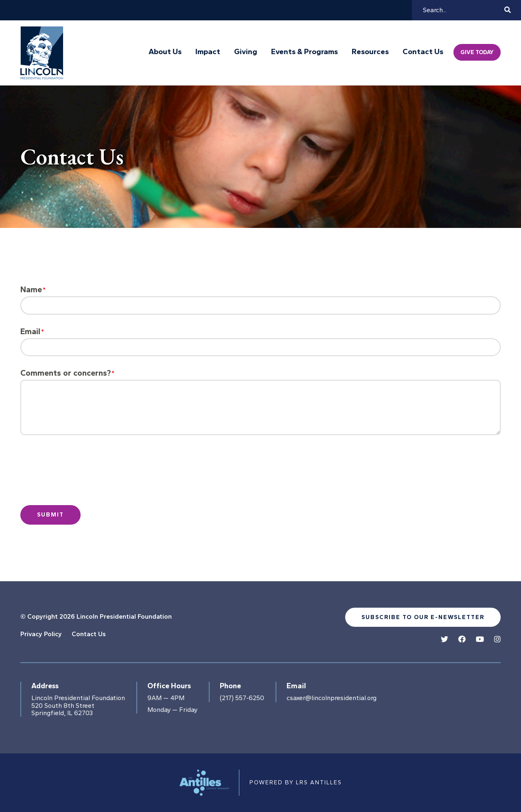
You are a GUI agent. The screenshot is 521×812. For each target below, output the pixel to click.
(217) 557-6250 (242, 698)
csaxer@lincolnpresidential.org (332, 698)
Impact (208, 52)
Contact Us (423, 52)
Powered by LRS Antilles (296, 782)
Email (30, 332)
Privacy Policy (41, 634)
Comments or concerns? (66, 373)
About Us (165, 52)
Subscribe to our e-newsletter (423, 617)
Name (31, 290)
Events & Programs (304, 52)
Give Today (477, 52)
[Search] (462, 10)
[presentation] (88, 477)
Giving (246, 52)
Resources (370, 52)
